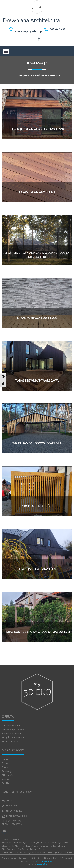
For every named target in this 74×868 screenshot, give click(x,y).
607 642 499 (58, 29)
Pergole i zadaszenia (13, 737)
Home (5, 759)
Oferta (5, 767)
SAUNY (5, 783)
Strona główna (23, 75)
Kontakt (6, 779)
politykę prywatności (44, 861)
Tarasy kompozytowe (13, 730)
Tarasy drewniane (11, 726)
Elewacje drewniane (12, 734)
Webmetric (42, 864)
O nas (5, 763)
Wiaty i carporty (10, 742)
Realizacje (41, 75)
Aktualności (8, 775)
